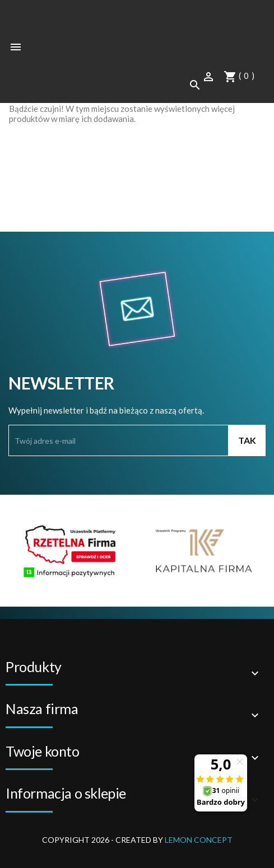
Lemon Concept (199, 840)
